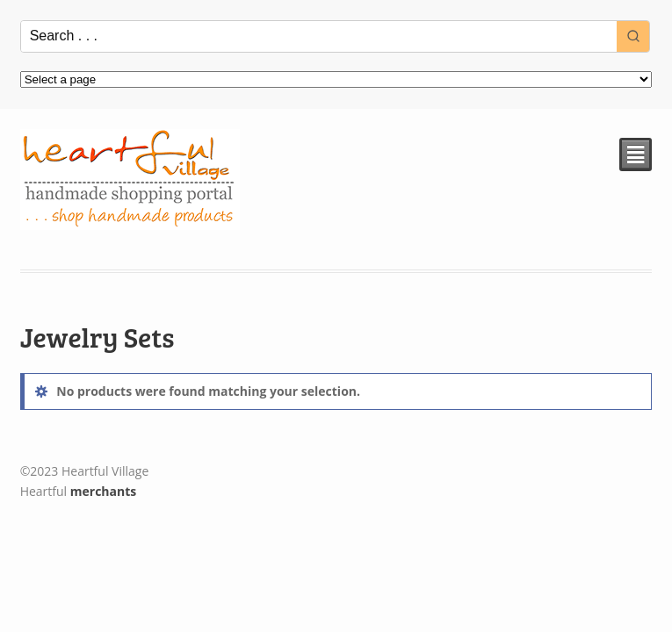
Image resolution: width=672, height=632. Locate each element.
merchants (103, 491)
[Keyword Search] (319, 36)
